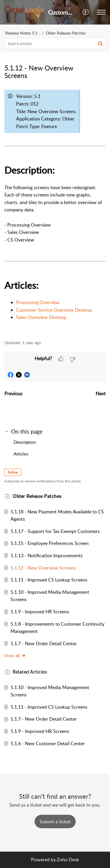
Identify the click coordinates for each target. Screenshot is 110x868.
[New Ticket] (55, 822)
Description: (25, 442)
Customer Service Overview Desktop (54, 310)
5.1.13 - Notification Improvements (47, 555)
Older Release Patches (66, 33)
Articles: (21, 454)
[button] (86, 12)
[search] (55, 44)
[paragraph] (55, 210)
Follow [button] (13, 472)
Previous (13, 394)
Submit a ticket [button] (55, 822)
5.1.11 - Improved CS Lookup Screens (49, 580)
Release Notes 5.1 (21, 33)
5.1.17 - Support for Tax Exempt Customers (55, 531)
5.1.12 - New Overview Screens (43, 568)
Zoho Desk (68, 860)
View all (15, 655)
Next (101, 394)
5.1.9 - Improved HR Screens (40, 612)
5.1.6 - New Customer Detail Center (48, 743)
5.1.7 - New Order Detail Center (44, 643)
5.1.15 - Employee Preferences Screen (50, 543)
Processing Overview (38, 302)
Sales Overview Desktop (41, 317)
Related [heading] (30, 672)
